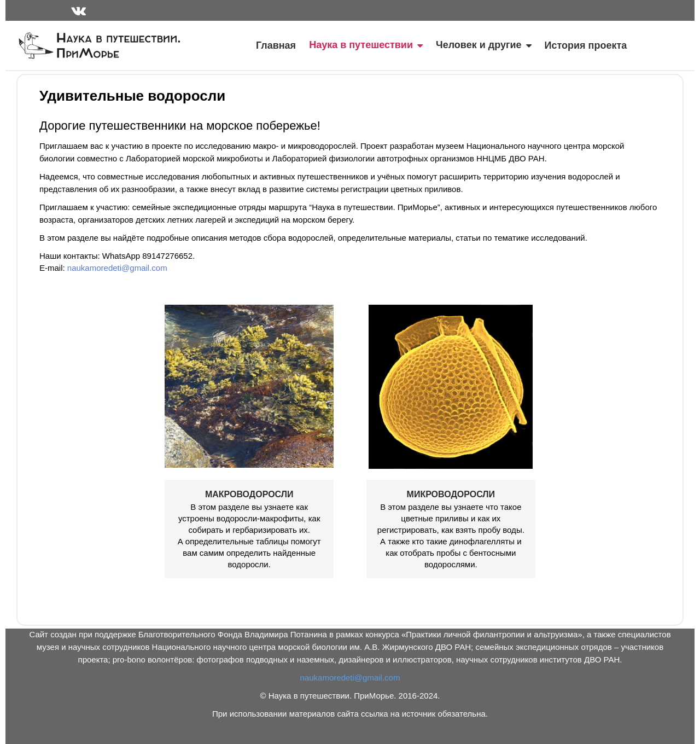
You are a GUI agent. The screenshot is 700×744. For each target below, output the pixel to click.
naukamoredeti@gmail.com (117, 268)
